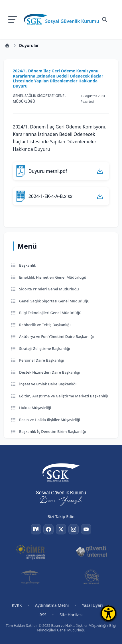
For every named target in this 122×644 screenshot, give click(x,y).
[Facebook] (48, 529)
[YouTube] (86, 529)
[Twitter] (61, 529)
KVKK (17, 605)
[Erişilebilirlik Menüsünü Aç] (108, 613)
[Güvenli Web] (31, 577)
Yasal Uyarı (92, 605)
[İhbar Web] (91, 577)
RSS (43, 615)
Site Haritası (71, 615)
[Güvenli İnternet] (92, 552)
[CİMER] (31, 552)
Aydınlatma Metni (52, 605)
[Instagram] (74, 529)
